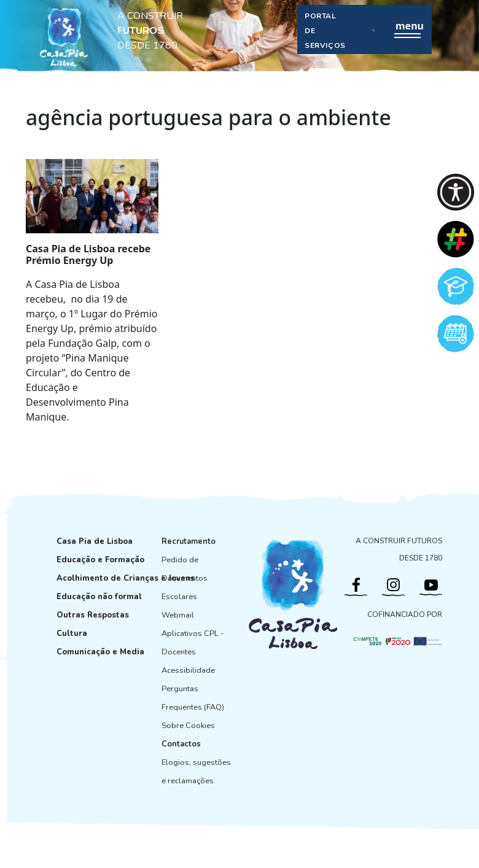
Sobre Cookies (188, 726)
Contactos (181, 744)
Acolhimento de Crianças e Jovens (126, 578)
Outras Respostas (93, 615)
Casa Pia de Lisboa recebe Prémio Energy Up (88, 254)
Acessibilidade (188, 670)
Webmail (178, 615)
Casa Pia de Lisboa (95, 541)
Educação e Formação (100, 560)
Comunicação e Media (100, 652)
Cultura (72, 634)
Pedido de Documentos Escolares (185, 578)
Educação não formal (99, 597)
